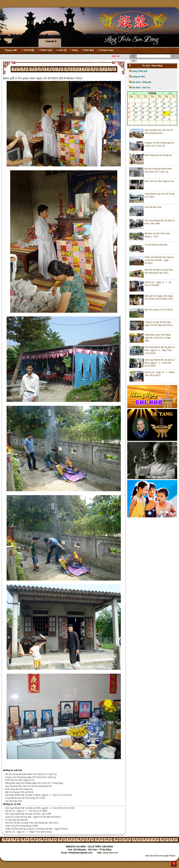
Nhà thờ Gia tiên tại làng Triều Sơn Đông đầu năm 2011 (32, 823)
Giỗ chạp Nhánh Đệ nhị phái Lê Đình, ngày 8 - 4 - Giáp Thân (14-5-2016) (160, 350)
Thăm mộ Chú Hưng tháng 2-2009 (22, 826)
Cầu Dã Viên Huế (14, 801)
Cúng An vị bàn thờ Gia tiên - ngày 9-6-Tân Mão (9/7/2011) (33, 817)
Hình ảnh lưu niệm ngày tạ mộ (20, 780)
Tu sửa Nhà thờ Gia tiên (17, 820)
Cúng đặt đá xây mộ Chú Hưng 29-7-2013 (25, 798)
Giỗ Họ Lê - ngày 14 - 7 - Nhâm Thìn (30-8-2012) (28, 832)
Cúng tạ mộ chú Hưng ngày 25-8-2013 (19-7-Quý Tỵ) (31, 777)
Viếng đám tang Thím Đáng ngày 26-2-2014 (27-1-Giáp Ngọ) (34, 783)
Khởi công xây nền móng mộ (19, 789)
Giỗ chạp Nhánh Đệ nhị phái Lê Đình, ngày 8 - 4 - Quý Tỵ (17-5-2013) (38, 795)
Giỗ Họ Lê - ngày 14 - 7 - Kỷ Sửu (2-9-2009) (26, 811)
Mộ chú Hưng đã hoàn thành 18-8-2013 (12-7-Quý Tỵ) (31, 774)
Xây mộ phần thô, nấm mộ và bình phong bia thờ (28, 786)
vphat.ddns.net (110, 853)
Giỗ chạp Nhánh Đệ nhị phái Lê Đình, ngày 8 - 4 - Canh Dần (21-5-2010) (40, 808)
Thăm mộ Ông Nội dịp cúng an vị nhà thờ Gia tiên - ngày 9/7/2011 (37, 829)
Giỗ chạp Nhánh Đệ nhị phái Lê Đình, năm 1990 (28, 814)
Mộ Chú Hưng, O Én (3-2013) (19, 792)
